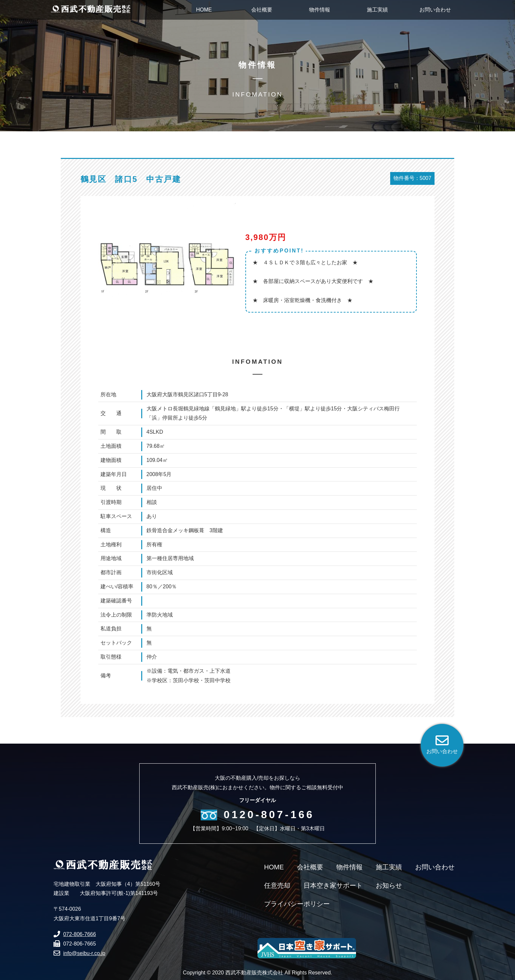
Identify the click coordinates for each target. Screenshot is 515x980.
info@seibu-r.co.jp (84, 953)
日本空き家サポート (333, 885)
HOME (274, 867)
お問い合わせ (435, 867)
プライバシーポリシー (297, 904)
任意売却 (277, 885)
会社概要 (310, 867)
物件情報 (349, 867)
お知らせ (389, 885)
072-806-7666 (79, 934)
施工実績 (389, 867)
